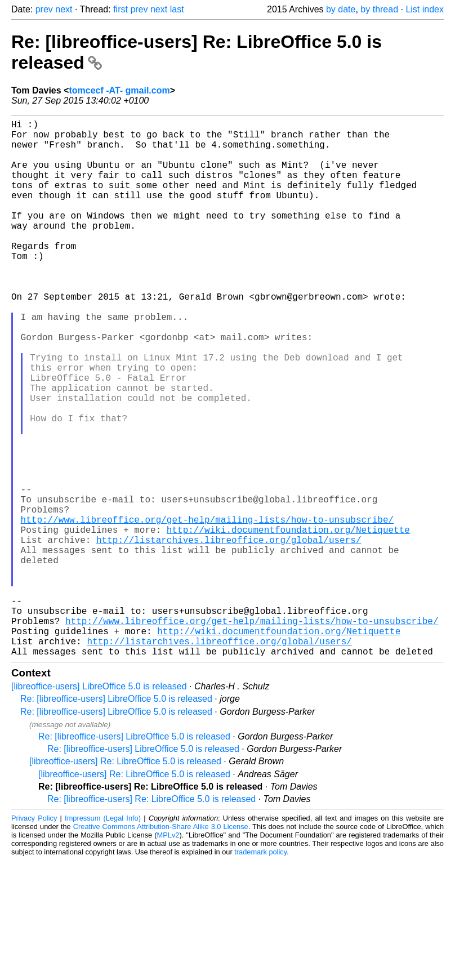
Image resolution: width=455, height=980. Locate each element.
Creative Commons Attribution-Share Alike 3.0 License (161, 946)
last (177, 9)
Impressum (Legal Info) (103, 937)
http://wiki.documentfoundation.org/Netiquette (288, 622)
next (64, 9)
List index (425, 9)
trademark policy (260, 971)
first (121, 9)
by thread (379, 9)
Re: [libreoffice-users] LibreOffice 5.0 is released (116, 818)
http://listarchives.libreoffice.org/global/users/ (229, 634)
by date (341, 9)
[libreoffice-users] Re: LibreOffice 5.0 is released (125, 881)
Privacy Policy (34, 937)
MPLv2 (168, 954)
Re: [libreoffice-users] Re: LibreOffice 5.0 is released (151, 918)
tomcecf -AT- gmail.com (119, 90)
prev (44, 9)
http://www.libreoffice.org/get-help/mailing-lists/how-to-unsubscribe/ (207, 609)
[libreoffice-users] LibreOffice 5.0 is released (99, 806)
